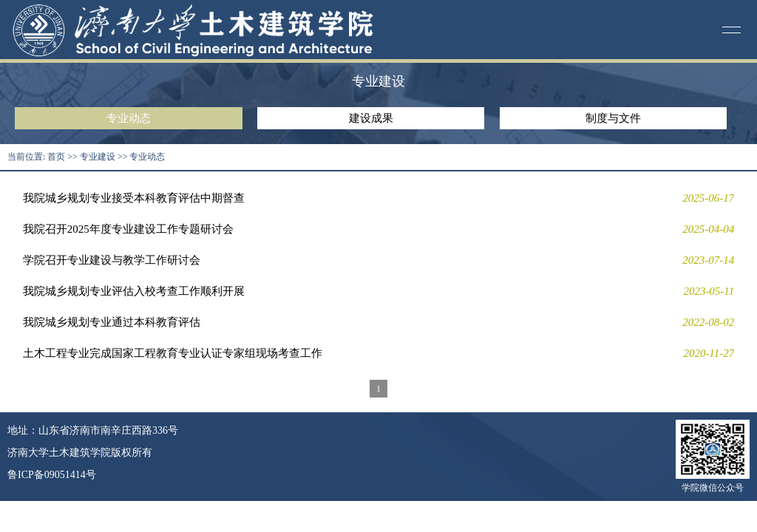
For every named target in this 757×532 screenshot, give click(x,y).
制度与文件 (613, 118)
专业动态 (129, 118)
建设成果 (371, 118)
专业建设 (98, 157)
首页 (56, 157)
